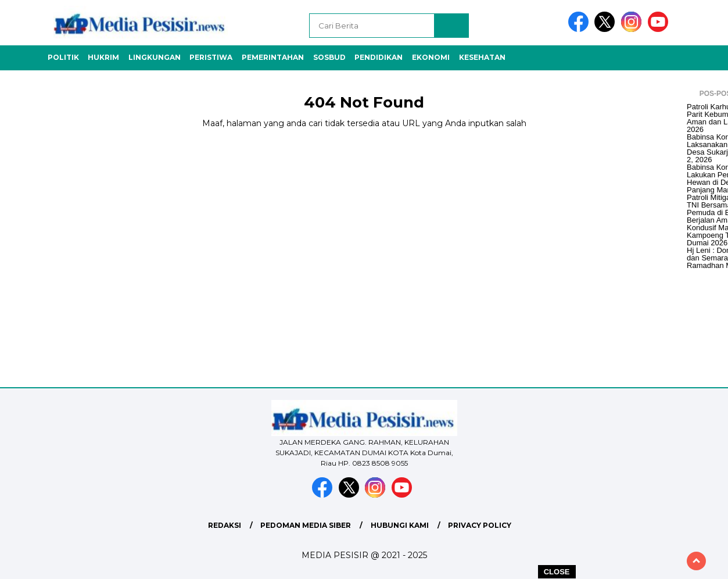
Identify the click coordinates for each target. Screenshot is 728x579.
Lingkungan (155, 57)
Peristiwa (211, 57)
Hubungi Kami (400, 525)
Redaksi (225, 525)
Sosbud (329, 57)
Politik (63, 57)
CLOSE (557, 572)
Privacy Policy (480, 525)
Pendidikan (379, 57)
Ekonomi (431, 57)
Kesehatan (482, 57)
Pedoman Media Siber (306, 525)
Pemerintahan (273, 57)
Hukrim (103, 57)
